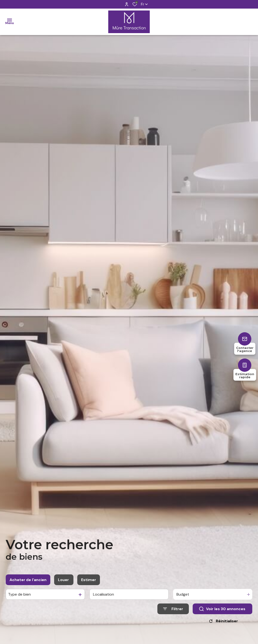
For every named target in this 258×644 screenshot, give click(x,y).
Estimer (89, 583)
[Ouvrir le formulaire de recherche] (173, 612)
